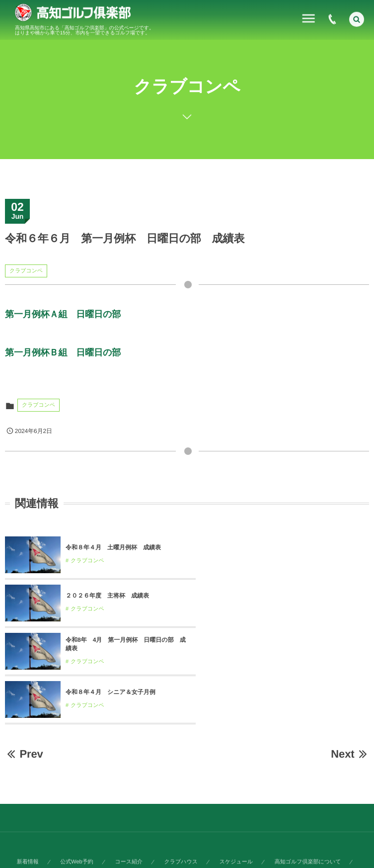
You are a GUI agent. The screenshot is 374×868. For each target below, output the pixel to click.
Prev (24, 657)
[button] (357, 18)
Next (350, 657)
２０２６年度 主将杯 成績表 (290, 547)
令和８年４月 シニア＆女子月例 (293, 596)
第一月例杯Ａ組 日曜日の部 (63, 314)
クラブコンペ (26, 271)
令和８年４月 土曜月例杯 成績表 (113, 547)
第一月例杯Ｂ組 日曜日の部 (63, 352)
